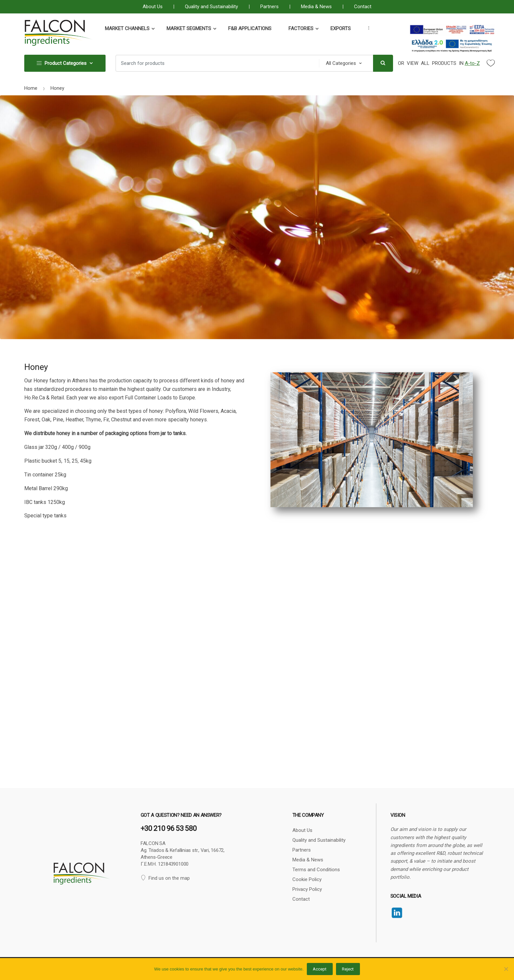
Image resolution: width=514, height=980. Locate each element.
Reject (348, 969)
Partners (269, 7)
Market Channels (127, 29)
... (367, 28)
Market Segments (189, 29)
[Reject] (506, 969)
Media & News (316, 7)
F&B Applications (250, 29)
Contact (363, 7)
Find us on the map (165, 878)
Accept (320, 969)
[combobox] (215, 63)
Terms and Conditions (316, 870)
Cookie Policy (307, 879)
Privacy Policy (307, 889)
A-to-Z (472, 63)
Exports (341, 29)
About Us (153, 7)
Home (31, 88)
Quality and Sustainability (211, 7)
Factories (301, 29)
